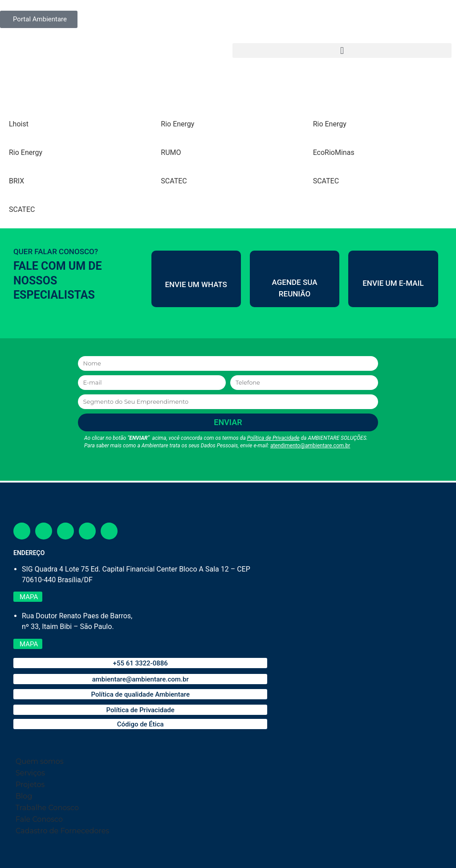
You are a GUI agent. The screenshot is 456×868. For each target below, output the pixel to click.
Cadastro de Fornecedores (62, 831)
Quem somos (40, 761)
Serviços (30, 773)
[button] (342, 51)
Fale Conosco (39, 819)
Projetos (30, 785)
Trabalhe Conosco (47, 808)
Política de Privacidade (273, 438)
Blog (24, 796)
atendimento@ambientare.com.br (310, 446)
